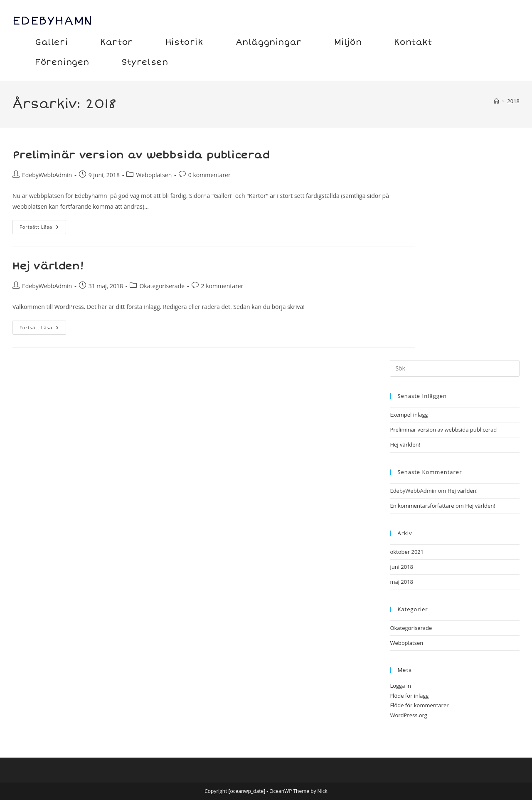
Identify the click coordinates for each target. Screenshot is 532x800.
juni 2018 (401, 567)
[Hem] (496, 101)
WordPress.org (409, 715)
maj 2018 (401, 582)
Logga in (400, 686)
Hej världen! (48, 266)
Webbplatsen (154, 175)
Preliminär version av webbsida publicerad (141, 155)
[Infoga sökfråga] (455, 368)
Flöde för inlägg (409, 696)
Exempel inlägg (409, 415)
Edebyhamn (53, 21)
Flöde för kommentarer (419, 705)
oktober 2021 (407, 552)
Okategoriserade (162, 286)
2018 (513, 101)
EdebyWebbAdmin (47, 175)
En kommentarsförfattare (422, 506)
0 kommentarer (209, 175)
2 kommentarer (222, 286)
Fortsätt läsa (43, 228)
